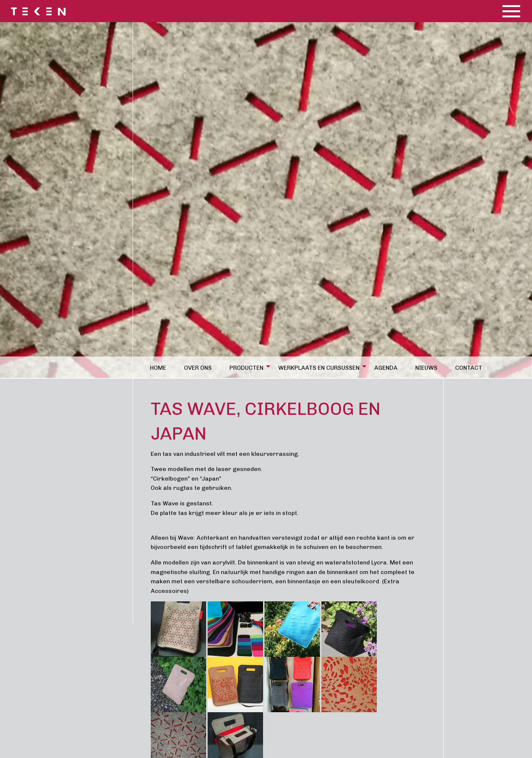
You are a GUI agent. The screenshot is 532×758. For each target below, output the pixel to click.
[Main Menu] (511, 11)
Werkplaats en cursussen (319, 368)
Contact (469, 368)
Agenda (386, 368)
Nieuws (426, 368)
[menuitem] (161, 366)
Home (158, 368)
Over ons (198, 368)
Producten (246, 368)
